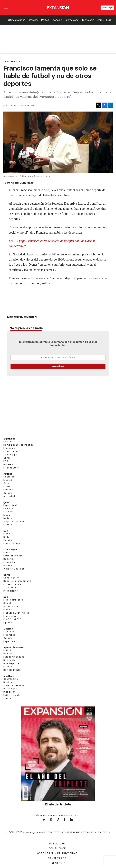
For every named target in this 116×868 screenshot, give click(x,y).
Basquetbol (10, 660)
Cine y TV (9, 562)
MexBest (8, 676)
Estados (8, 490)
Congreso (9, 483)
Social (7, 603)
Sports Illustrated (14, 647)
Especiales (10, 641)
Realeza (8, 508)
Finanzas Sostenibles (16, 613)
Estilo (7, 552)
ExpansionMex (67, 820)
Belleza (8, 518)
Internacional (72, 20)
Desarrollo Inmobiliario (17, 581)
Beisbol (8, 654)
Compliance (57, 848)
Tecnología (88, 20)
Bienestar (9, 692)
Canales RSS (57, 858)
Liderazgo (10, 635)
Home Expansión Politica (18, 445)
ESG (109, 20)
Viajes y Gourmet (14, 521)
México (8, 480)
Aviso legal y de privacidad (57, 853)
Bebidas (8, 682)
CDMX (7, 486)
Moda (7, 515)
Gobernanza (11, 606)
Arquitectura (11, 588)
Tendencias (12, 62)
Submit (58, 366)
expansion (74, 820)
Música (8, 566)
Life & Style (10, 550)
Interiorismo (11, 591)
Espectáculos (12, 505)
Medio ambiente (13, 600)
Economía (57, 20)
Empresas (33, 20)
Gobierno (9, 477)
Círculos (8, 512)
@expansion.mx (58, 819)
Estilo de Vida (12, 695)
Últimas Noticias (17, 20)
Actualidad (10, 632)
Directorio (57, 863)
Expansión (9, 439)
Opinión (8, 493)
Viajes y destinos (14, 685)
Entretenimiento (13, 556)
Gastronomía (11, 679)
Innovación (10, 616)
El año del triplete (58, 804)
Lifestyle (9, 667)
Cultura (8, 525)
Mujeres (8, 464)
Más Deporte (11, 663)
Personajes (10, 689)
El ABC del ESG (12, 619)
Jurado (8, 698)
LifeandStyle (11, 468)
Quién (7, 502)
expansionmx (47, 820)
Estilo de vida (12, 543)
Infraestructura (12, 584)
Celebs (8, 540)
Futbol (7, 650)
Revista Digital (107, 8)
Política (45, 20)
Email (58, 357)
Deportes (9, 559)
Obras (100, 20)
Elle (6, 531)
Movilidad (9, 610)
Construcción (11, 578)
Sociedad (9, 496)
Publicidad (57, 844)
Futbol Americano (14, 657)
